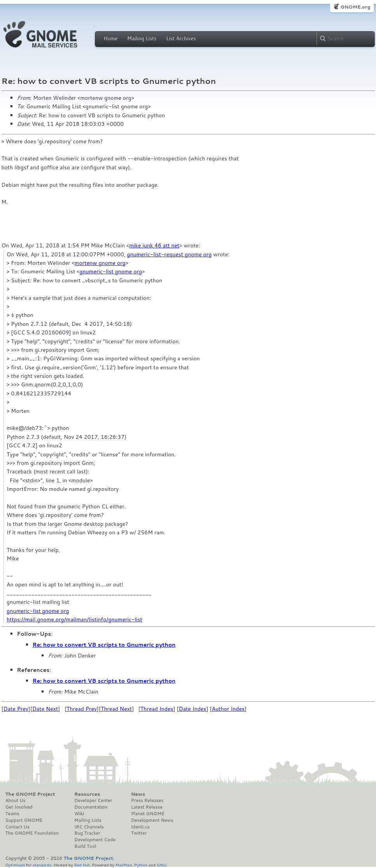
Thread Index (157, 709)
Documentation (91, 807)
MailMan (124, 865)
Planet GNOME (148, 814)
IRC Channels (89, 827)
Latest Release (147, 807)
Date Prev (16, 709)
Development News (152, 820)
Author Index (228, 709)
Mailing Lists (142, 38)
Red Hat (82, 865)
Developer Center (93, 800)
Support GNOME (24, 820)
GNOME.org (355, 7)
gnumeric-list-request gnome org (170, 254)
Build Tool (85, 846)
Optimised (15, 865)
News (138, 794)
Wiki (79, 814)
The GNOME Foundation (32, 833)
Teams (12, 814)
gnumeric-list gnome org (111, 271)
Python (141, 865)
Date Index (193, 709)
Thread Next (116, 709)
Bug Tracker (87, 833)
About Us (16, 800)
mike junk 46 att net (154, 245)
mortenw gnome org (100, 263)
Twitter (139, 833)
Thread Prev (82, 709)
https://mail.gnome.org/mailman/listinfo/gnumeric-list (74, 619)
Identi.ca (140, 827)
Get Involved (19, 807)
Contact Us (17, 827)
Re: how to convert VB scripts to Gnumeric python (104, 645)
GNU (162, 865)
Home (111, 38)
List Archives (181, 38)
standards (42, 865)
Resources (87, 794)
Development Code (95, 840)
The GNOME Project (30, 794)
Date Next (45, 709)
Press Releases (147, 800)
